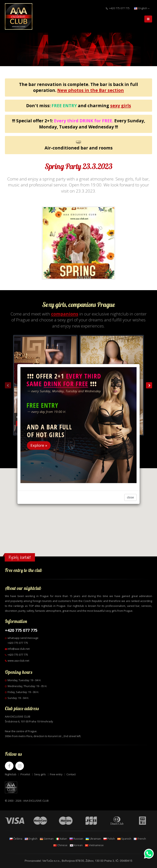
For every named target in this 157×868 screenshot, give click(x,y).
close (130, 497)
